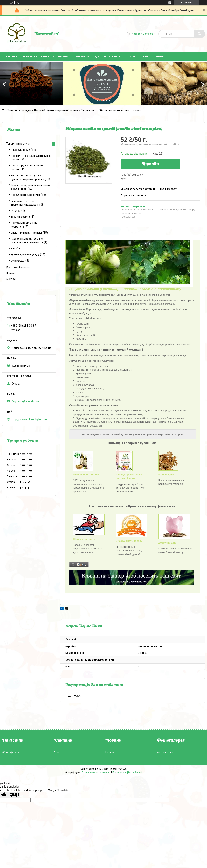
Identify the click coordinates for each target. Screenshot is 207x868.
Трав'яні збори (20, 217)
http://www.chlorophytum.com (31, 419)
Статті (131, 57)
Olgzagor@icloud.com (25, 401)
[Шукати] (199, 34)
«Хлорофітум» (10, 752)
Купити (150, 164)
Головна (11, 57)
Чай (13, 248)
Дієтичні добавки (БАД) (25, 255)
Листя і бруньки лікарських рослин (56, 110)
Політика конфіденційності (127, 772)
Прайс (145, 57)
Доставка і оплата (108, 57)
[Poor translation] (14, 795)
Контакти (82, 57)
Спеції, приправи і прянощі (26, 233)
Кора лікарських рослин (25, 195)
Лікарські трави (20, 150)
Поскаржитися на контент (96, 772)
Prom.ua (122, 769)
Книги (160, 57)
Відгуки (11, 279)
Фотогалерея (165, 752)
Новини (110, 752)
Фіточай (16, 211)
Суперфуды (18, 261)
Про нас (64, 57)
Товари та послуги (36, 57)
